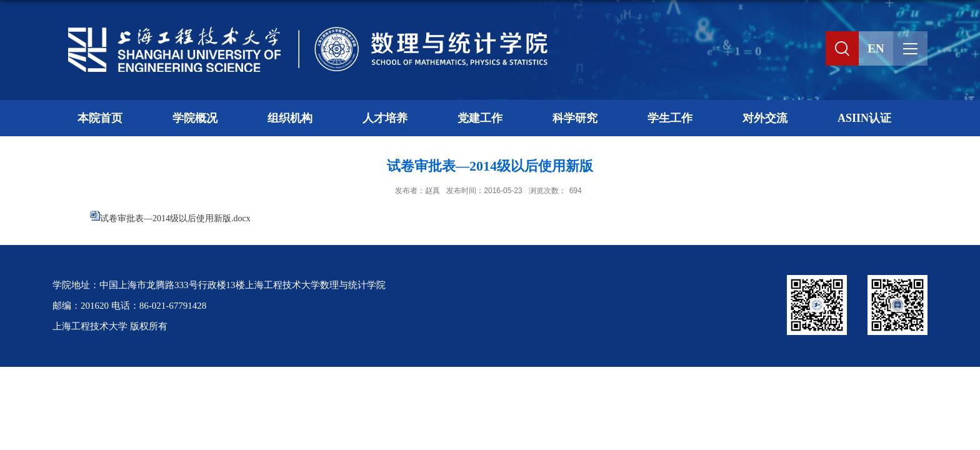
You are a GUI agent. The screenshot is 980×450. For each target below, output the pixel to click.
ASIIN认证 (864, 118)
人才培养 (385, 118)
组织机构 (290, 118)
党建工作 (480, 118)
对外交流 (765, 118)
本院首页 (100, 118)
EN (876, 48)
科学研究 (575, 118)
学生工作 (670, 118)
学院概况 (195, 118)
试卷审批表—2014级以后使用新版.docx (175, 218)
